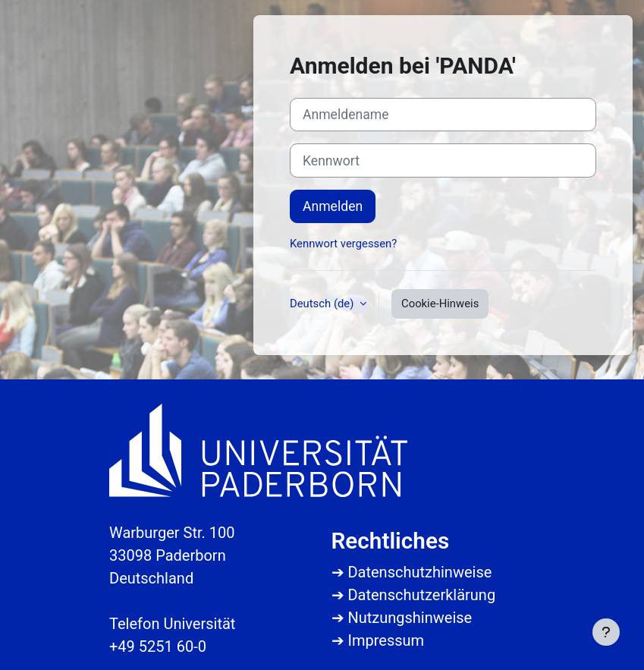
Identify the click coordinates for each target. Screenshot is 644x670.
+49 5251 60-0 (158, 646)
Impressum (386, 640)
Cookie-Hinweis (440, 304)
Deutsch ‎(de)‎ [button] (323, 304)
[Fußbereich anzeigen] (606, 632)
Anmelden (333, 206)
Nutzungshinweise (410, 618)
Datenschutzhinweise (419, 572)
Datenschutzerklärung (421, 595)
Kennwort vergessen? (343, 244)
